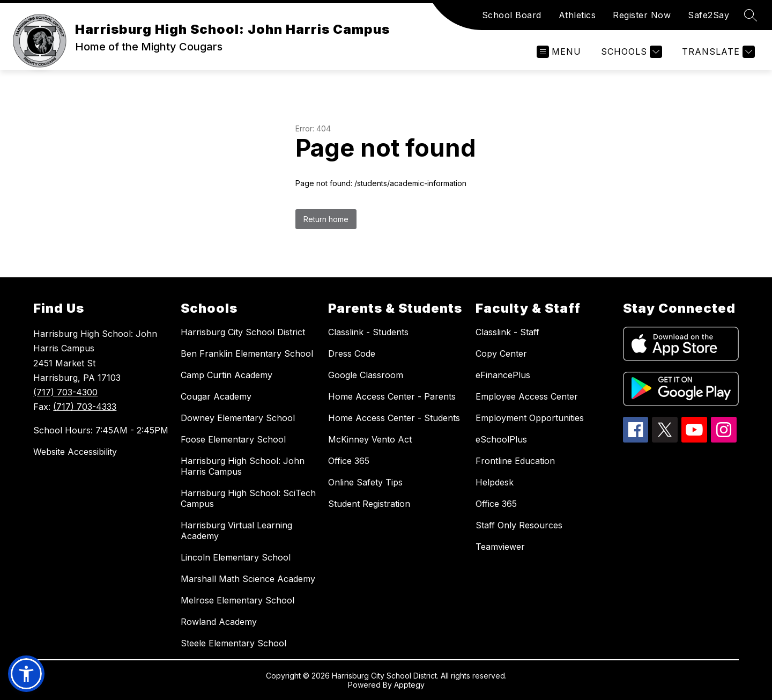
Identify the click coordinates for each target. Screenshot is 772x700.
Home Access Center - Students (394, 418)
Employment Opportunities (530, 418)
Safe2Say (708, 15)
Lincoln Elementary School (236, 557)
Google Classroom (366, 375)
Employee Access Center (527, 396)
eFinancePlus (503, 375)
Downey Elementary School (238, 418)
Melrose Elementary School (237, 600)
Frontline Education (515, 461)
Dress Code (352, 353)
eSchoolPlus (501, 439)
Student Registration (369, 504)
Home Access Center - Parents (392, 396)
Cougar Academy (216, 396)
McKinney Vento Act (370, 439)
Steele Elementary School (233, 643)
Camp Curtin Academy (227, 375)
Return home (326, 219)
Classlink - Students (368, 332)
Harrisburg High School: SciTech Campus (248, 498)
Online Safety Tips (365, 482)
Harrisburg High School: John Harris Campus (243, 466)
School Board (512, 15)
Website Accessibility (75, 452)
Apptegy (409, 685)
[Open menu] (559, 52)
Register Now (642, 15)
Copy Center (501, 353)
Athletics (577, 15)
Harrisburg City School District (243, 332)
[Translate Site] (717, 52)
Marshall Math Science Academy (248, 579)
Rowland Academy (219, 622)
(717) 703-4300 (65, 392)
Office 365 (349, 461)
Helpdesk (495, 482)
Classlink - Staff (507, 332)
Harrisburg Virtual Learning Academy (236, 530)
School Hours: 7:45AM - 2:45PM (101, 430)
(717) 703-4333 (85, 407)
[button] (26, 674)
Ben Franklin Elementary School (247, 353)
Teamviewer (500, 547)
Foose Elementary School (233, 439)
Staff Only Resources (519, 525)
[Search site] (751, 15)
